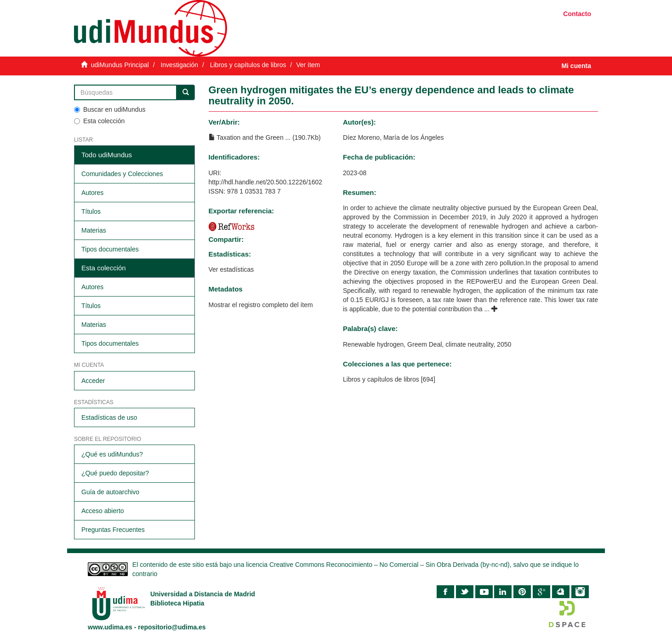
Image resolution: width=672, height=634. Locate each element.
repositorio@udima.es (172, 627)
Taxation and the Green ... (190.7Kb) (265, 137)
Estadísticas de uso (109, 417)
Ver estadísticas (231, 269)
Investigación (179, 65)
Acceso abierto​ (103, 511)
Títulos (91, 211)
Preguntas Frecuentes (113, 530)
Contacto (577, 14)
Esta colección (99, 121)
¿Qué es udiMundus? (112, 454)
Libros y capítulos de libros (248, 65)
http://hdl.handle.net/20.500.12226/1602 (266, 182)
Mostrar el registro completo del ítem (261, 305)
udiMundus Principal (120, 65)
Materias (94, 230)
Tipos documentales (110, 249)
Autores (92, 193)
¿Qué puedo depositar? (115, 473)
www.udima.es (110, 627)
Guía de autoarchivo (110, 492)
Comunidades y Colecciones (122, 174)
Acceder (93, 381)
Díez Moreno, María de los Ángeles (393, 137)
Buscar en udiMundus (110, 109)
